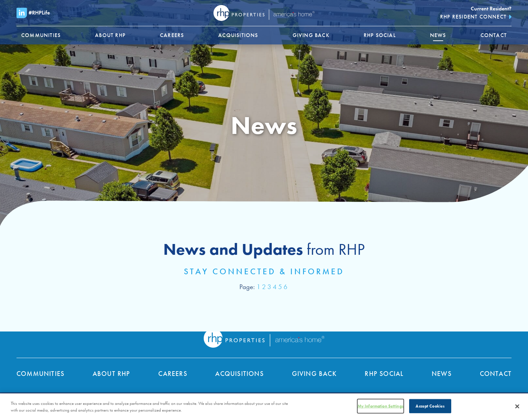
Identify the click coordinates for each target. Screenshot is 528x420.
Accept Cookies (430, 408)
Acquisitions (239, 374)
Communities (40, 374)
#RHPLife (33, 13)
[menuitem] (41, 35)
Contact (496, 374)
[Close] (517, 408)
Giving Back (314, 374)
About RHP (111, 374)
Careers (173, 374)
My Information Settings (381, 408)
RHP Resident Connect (473, 17)
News (442, 374)
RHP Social (384, 374)
